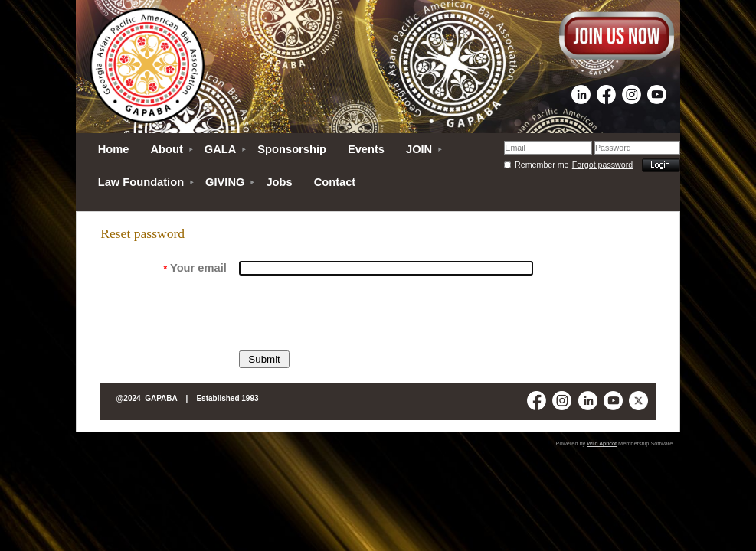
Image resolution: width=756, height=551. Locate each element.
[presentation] (355, 313)
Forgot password (602, 165)
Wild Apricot (602, 443)
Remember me (542, 165)
